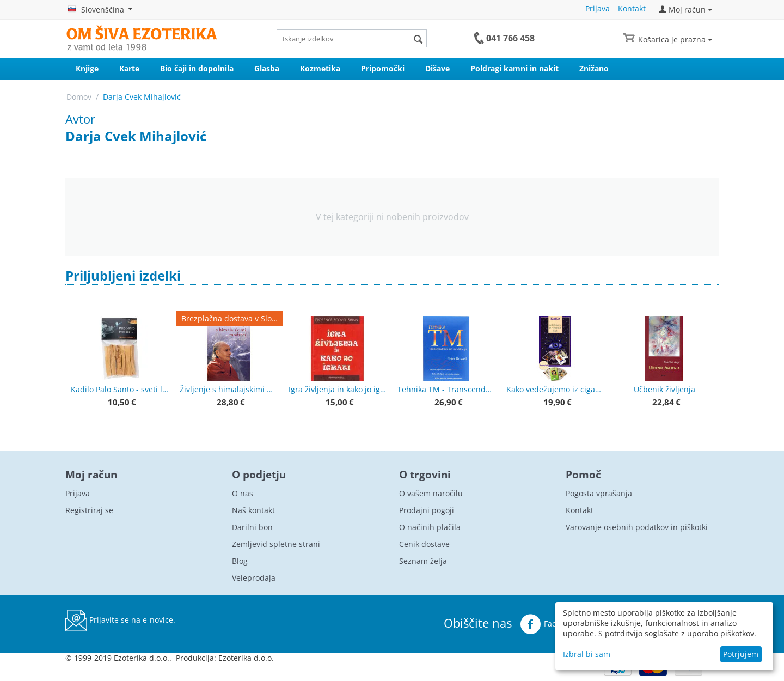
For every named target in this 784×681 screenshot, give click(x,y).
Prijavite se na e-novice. (120, 621)
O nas (243, 493)
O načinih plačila (430, 527)
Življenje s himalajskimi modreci (229, 389)
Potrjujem (741, 654)
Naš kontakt (253, 510)
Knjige (87, 68)
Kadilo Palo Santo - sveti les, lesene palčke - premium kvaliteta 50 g (120, 389)
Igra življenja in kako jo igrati (338, 389)
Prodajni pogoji (427, 510)
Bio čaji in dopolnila (197, 68)
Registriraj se (89, 510)
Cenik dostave (424, 544)
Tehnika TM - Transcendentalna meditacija (446, 389)
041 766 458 (510, 38)
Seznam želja (423, 561)
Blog (240, 561)
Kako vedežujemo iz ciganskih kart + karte (555, 389)
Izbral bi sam (587, 654)
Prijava (598, 8)
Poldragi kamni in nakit (514, 68)
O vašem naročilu (431, 493)
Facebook (549, 624)
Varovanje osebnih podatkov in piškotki (637, 527)
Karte (129, 68)
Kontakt (632, 8)
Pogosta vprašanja (599, 493)
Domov (79, 97)
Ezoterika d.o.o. (246, 658)
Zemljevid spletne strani (276, 544)
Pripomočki (383, 68)
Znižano (594, 68)
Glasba (267, 68)
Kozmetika (320, 68)
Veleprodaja (254, 578)
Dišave (437, 68)
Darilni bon (252, 527)
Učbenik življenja (664, 389)
